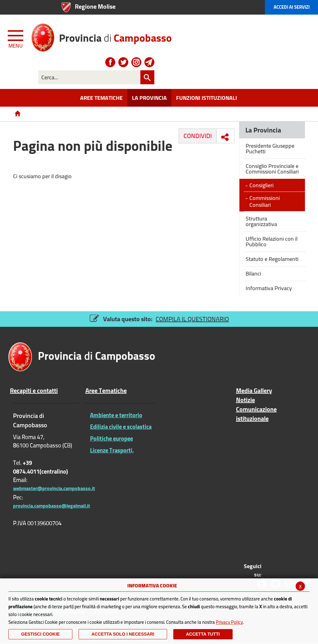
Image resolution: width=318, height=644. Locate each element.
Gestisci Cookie (40, 634)
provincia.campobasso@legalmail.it (52, 506)
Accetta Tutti (203, 634)
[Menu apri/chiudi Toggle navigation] (16, 38)
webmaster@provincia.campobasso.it (54, 488)
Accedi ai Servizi (292, 7)
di (115, 36)
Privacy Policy (229, 622)
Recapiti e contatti (34, 391)
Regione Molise (95, 6)
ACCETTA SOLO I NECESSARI (123, 634)
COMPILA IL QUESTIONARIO (192, 319)
